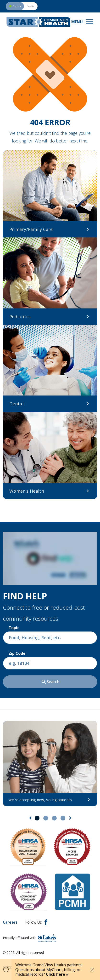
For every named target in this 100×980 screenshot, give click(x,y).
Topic (14, 628)
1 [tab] (37, 818)
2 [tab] (46, 818)
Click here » (57, 974)
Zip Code (17, 653)
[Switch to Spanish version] (22, 6)
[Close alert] (92, 970)
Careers (10, 922)
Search (50, 682)
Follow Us (36, 922)
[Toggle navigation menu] (83, 22)
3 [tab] (54, 818)
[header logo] (39, 22)
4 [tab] (63, 818)
